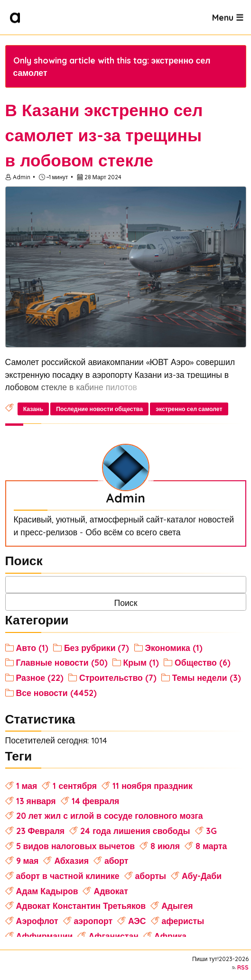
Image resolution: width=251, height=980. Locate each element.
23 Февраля (41, 831)
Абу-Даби (202, 876)
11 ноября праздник (153, 786)
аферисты (183, 921)
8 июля (165, 846)
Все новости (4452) (56, 693)
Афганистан (113, 936)
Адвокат (111, 891)
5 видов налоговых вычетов (76, 846)
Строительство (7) (118, 678)
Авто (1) (32, 648)
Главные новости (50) (62, 662)
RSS (243, 967)
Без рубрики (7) (97, 648)
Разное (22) (40, 678)
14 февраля (96, 801)
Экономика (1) (174, 648)
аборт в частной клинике (68, 876)
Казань (33, 409)
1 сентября (75, 786)
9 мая (28, 861)
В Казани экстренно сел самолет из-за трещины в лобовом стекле (104, 135)
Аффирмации (45, 936)
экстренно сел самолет (189, 409)
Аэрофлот (37, 921)
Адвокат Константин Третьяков (81, 906)
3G (211, 831)
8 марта (211, 846)
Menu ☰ (228, 17)
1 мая (27, 786)
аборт (116, 861)
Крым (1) (141, 662)
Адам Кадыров (47, 891)
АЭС (137, 921)
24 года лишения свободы (135, 831)
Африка (170, 936)
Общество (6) (203, 662)
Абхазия (71, 861)
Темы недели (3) (207, 678)
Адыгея (177, 906)
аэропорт (93, 921)
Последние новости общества (99, 409)
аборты (151, 876)
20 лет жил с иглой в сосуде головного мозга (110, 815)
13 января (36, 801)
